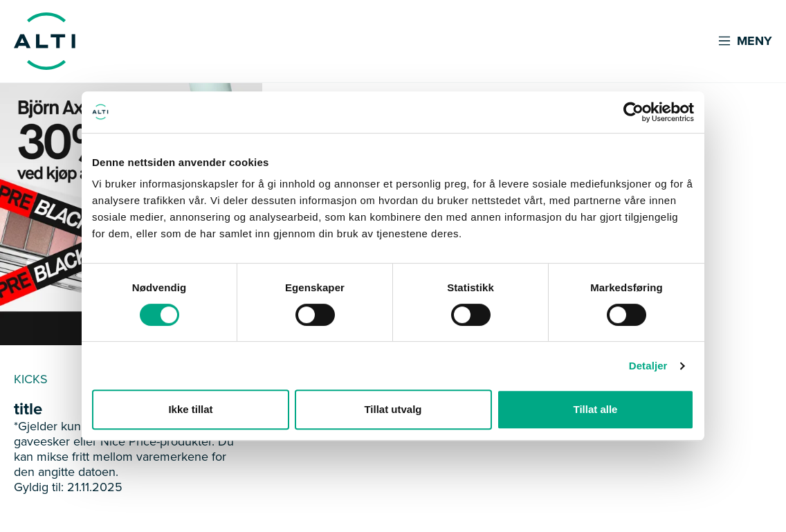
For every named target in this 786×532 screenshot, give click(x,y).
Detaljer (648, 366)
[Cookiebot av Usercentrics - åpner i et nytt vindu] (633, 112)
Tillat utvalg (393, 409)
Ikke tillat (190, 409)
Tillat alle (596, 409)
